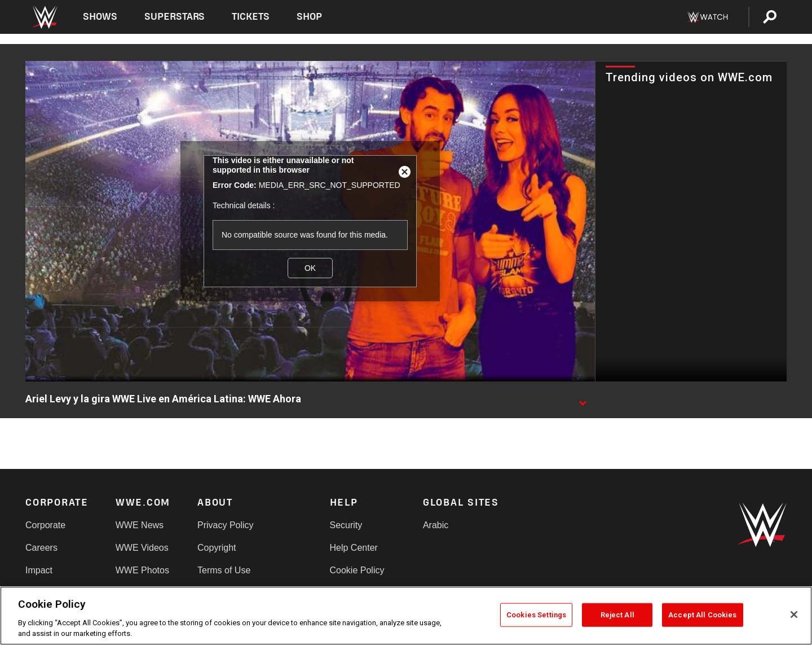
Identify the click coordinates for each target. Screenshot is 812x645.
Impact (39, 570)
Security (346, 525)
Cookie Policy (357, 570)
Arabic (436, 525)
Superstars (175, 17)
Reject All (617, 615)
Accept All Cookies (702, 615)
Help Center (354, 548)
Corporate (45, 525)
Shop (309, 17)
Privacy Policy (226, 525)
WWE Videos (142, 548)
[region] (406, 616)
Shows (100, 17)
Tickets (251, 17)
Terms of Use (224, 570)
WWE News (140, 525)
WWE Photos (142, 570)
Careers (41, 548)
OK (310, 268)
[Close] (794, 615)
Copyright (217, 548)
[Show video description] (582, 400)
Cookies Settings (536, 615)
